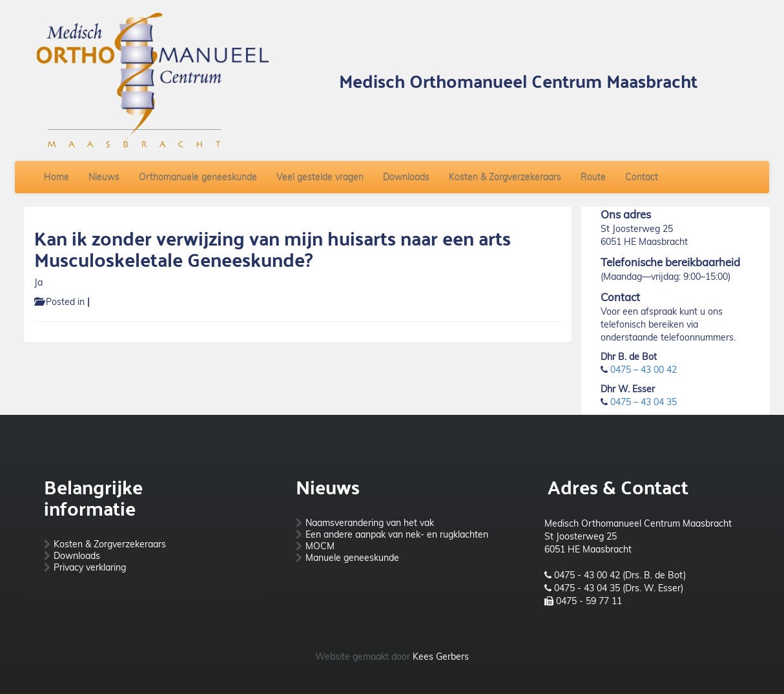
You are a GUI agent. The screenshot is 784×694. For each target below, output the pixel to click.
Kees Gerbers (441, 657)
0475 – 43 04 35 (644, 402)
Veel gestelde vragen (320, 177)
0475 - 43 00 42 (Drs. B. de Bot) (620, 575)
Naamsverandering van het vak (370, 523)
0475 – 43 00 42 (644, 370)
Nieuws (104, 177)
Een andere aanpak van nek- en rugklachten (397, 534)
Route (593, 177)
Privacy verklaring (90, 567)
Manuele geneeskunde (352, 558)
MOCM (320, 546)
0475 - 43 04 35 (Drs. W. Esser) (619, 588)
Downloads (406, 177)
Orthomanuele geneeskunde (198, 177)
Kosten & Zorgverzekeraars (505, 177)
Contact (642, 177)
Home (57, 177)
